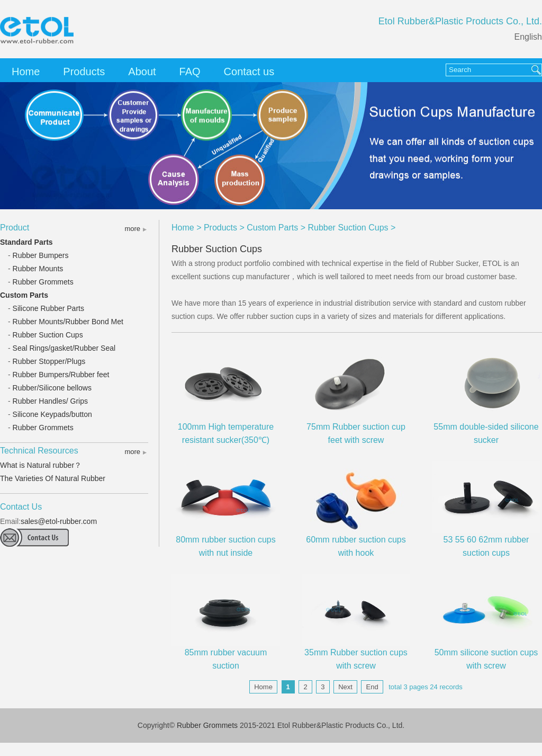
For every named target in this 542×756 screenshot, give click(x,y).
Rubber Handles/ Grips (50, 401)
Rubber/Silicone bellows (52, 388)
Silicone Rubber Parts (48, 308)
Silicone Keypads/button (52, 414)
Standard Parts (26, 242)
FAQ (190, 72)
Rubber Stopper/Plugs (49, 361)
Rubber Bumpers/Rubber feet (61, 375)
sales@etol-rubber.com (59, 521)
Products (84, 72)
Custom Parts (24, 295)
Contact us (249, 72)
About (142, 72)
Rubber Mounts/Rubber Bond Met (68, 322)
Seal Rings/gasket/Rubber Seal (64, 348)
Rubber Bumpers (41, 255)
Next (345, 687)
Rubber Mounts (38, 269)
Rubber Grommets (43, 282)
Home (26, 72)
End (372, 687)
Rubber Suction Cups (48, 335)
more (132, 229)
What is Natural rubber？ (41, 465)
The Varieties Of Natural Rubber (53, 478)
